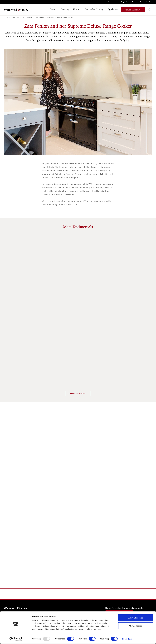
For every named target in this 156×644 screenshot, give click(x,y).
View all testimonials (78, 393)
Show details (128, 639)
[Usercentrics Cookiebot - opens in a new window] (16, 639)
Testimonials (27, 17)
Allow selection (136, 626)
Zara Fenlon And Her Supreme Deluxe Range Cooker (54, 17)
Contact (149, 2)
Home (6, 17)
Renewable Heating (94, 9)
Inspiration (125, 2)
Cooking (65, 9)
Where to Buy (113, 2)
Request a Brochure (133, 10)
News (141, 2)
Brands (53, 9)
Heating (77, 9)
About (134, 2)
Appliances (113, 9)
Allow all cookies (136, 618)
